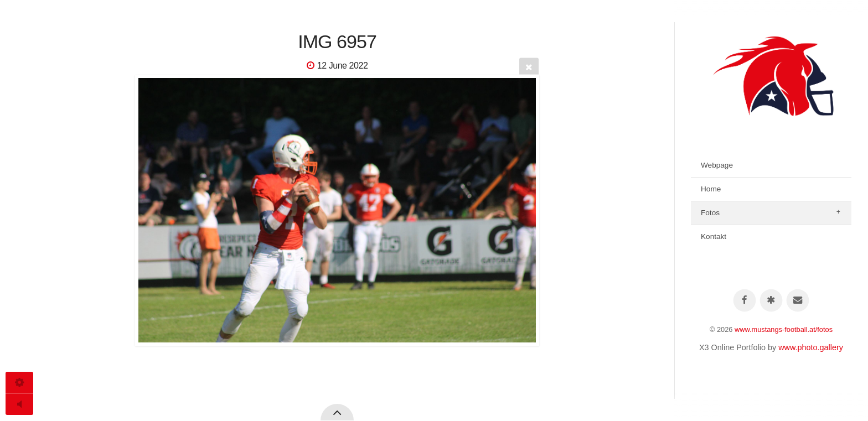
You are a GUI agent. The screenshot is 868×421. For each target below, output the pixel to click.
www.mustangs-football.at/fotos (784, 329)
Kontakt (714, 237)
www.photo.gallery (811, 347)
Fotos (710, 213)
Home (711, 189)
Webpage (717, 165)
